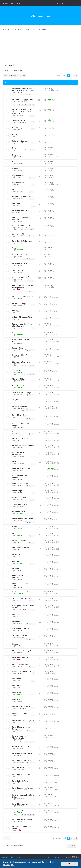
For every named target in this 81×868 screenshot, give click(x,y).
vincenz (19, 164)
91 (22, 374)
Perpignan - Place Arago (21, 355)
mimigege (20, 298)
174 (19, 105)
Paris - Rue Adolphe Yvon (22, 210)
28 (34, 815)
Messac (15, 462)
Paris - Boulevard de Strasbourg (20, 454)
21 (28, 366)
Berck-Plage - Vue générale (22, 296)
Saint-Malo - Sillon (19, 234)
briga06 (19, 667)
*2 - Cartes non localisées (22, 592)
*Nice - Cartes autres (20, 665)
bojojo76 (20, 236)
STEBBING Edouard (19, 504)
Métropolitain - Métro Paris (22, 99)
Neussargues (17, 679)
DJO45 (19, 184)
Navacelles (16, 699)
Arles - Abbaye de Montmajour (19, 576)
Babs (18, 178)
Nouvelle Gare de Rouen (21, 468)
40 (34, 281)
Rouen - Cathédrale (19, 561)
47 (28, 229)
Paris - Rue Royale (19, 511)
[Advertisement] (40, 48)
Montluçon (16, 534)
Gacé (14, 248)
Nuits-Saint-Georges (20, 141)
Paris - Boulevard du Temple (23, 767)
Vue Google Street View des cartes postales (23, 287)
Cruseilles (16, 568)
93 (28, 374)
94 (31, 374)
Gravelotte (16, 555)
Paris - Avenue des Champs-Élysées (19, 737)
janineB (19, 486)
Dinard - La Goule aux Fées (22, 439)
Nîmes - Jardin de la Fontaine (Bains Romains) (23, 325)
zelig (18, 441)
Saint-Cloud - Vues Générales (23, 386)
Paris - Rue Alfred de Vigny (22, 819)
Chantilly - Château (19, 379)
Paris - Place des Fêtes (21, 804)
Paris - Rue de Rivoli (20, 255)
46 (25, 229)
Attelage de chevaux (20, 811)
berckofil (20, 129)
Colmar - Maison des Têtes (22, 317)
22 (31, 366)
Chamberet (16, 310)
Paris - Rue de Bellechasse (22, 241)
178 (33, 105)
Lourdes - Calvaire (19, 541)
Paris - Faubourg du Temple (23, 788)
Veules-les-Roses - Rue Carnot (24, 270)
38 (28, 281)
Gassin (15, 527)
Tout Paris (16, 370)
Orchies (15, 134)
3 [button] (74, 75)
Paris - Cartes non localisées (23, 196)
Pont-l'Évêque (17, 491)
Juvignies (16, 400)
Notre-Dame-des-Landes (22, 162)
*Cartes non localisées (21, 628)
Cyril (48, 109)
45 (22, 229)
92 (25, 374)
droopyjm (50, 99)
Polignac (15, 615)
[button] (77, 75)
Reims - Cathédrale (19, 407)
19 (22, 366)
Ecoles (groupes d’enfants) (22, 277)
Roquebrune (17, 644)
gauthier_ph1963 (22, 408)
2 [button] (71, 75)
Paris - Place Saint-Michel (22, 760)
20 (25, 366)
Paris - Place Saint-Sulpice (22, 753)
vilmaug (19, 243)
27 (31, 815)
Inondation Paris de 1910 (22, 226)
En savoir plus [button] (8, 865)
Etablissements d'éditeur (21, 362)
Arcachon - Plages (19, 303)
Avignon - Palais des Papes (22, 599)
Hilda (14, 432)
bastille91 (20, 198)
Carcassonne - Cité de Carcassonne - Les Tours (21, 341)
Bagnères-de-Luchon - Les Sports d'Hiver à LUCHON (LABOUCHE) (22, 111)
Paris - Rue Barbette (20, 263)
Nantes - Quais (18, 348)
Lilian (18, 364)
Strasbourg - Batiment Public (23, 446)
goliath (19, 570)
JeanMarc (18, 212)
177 (30, 105)
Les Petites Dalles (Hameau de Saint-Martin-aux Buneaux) (23, 90)
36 (22, 281)
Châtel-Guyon (17, 621)
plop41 (49, 88)
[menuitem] (17, 3)
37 (25, 281)
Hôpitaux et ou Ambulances (23, 518)
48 (31, 229)
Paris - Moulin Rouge (20, 415)
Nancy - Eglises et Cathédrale (23, 720)
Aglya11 (19, 646)
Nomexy (15, 169)
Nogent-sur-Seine (19, 183)
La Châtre (16, 333)
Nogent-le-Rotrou (19, 176)
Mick (48, 362)
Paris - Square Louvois (21, 746)
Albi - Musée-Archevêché (22, 548)
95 (34, 374)
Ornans (15, 127)
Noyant (15, 155)
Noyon (15, 148)
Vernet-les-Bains (18, 120)
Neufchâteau (17, 692)
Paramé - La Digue (19, 498)
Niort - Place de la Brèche (22, 658)
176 (26, 105)
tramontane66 (21, 122)
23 (34, 366)
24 (22, 815)
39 (31, 281)
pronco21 (20, 143)
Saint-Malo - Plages (20, 635)
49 (34, 229)
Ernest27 (20, 556)
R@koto (19, 312)
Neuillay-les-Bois (18, 685)
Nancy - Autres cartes (20, 484)
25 (25, 815)
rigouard (19, 93)
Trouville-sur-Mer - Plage (21, 393)
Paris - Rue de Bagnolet (21, 774)
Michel (19, 290)
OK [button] (70, 864)
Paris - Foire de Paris (20, 781)
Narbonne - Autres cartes (22, 706)
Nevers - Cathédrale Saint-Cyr (23, 672)
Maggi (15, 190)
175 (22, 105)
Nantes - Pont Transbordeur (23, 713)
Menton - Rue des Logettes (22, 651)
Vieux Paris (16, 203)
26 (28, 815)
